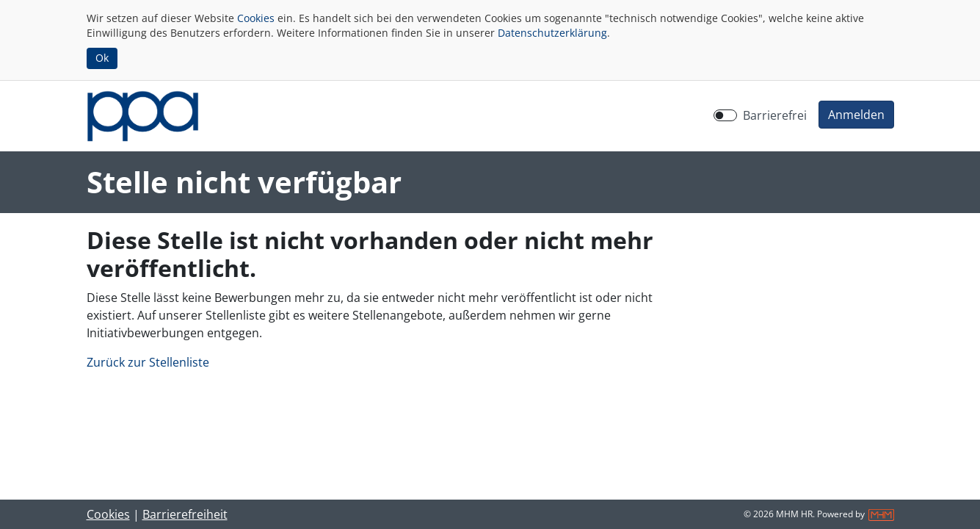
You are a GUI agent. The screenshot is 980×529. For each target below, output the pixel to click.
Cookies (256, 18)
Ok (102, 58)
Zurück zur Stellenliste (148, 362)
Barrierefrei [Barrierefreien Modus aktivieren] (775, 115)
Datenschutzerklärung (552, 33)
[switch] (725, 115)
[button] (856, 115)
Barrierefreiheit (185, 514)
